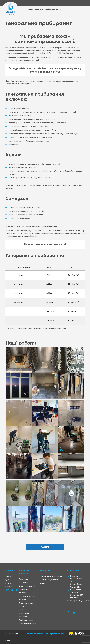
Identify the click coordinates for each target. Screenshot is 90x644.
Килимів (43, 583)
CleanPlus (9, 640)
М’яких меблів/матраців (49, 580)
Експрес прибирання (27, 586)
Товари (8, 576)
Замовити (45, 547)
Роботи (8, 583)
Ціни (7, 580)
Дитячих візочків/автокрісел (51, 576)
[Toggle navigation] (83, 3)
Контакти (9, 587)
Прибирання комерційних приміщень (24, 613)
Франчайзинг (12, 590)
